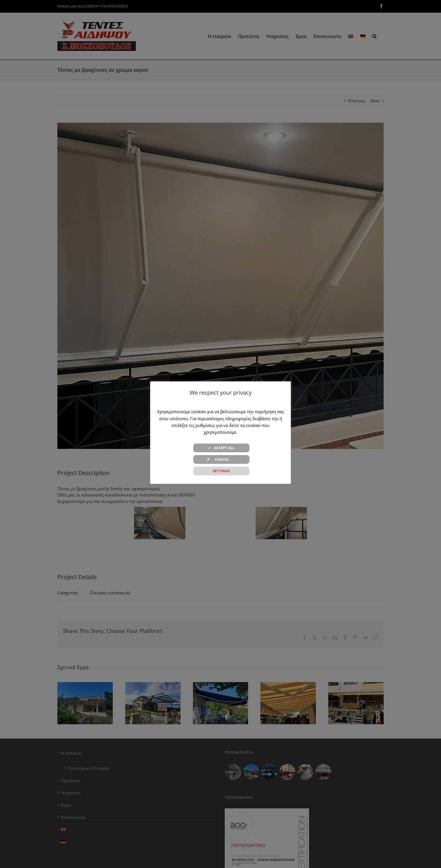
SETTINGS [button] (221, 471)
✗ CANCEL (221, 459)
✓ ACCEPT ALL (221, 448)
